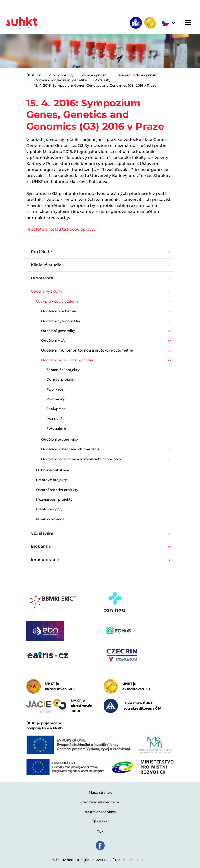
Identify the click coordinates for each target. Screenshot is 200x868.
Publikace (55, 389)
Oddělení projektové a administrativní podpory (81, 459)
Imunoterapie (45, 560)
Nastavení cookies (100, 812)
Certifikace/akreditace (100, 802)
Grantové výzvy (49, 509)
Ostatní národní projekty (57, 490)
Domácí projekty (61, 379)
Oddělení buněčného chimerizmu (70, 449)
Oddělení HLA (53, 340)
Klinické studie (46, 265)
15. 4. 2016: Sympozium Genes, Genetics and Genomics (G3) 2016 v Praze (95, 85)
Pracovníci (55, 419)
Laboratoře (42, 278)
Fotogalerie (56, 428)
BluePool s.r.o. (135, 860)
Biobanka (41, 546)
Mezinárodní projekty (54, 499)
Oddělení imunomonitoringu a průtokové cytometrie (87, 350)
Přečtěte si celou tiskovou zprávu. (61, 229)
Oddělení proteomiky (60, 439)
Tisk (100, 831)
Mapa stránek (100, 792)
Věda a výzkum (95, 75)
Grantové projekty (52, 480)
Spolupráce (56, 409)
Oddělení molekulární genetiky (61, 80)
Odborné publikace (53, 470)
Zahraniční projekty (63, 370)
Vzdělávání (42, 533)
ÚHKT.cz (33, 75)
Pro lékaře (41, 252)
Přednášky (56, 399)
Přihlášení (100, 822)
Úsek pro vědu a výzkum (137, 75)
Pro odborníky (61, 75)
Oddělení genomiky (58, 331)
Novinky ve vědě (50, 519)
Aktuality (103, 80)
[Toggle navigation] (188, 23)
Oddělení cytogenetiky (61, 321)
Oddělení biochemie (59, 311)
